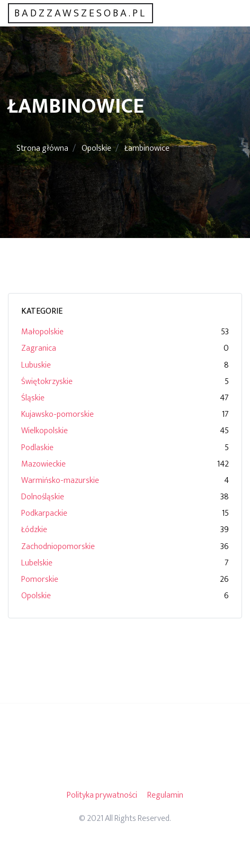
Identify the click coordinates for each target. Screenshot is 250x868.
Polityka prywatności (102, 795)
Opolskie (96, 148)
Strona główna (42, 148)
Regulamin (165, 795)
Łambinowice (147, 148)
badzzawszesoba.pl (81, 13)
